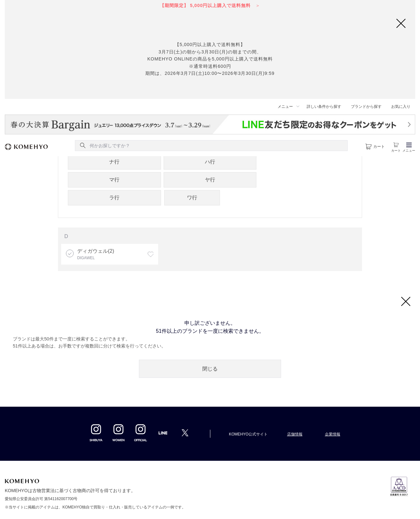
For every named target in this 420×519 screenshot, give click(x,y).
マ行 (114, 180)
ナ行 (114, 162)
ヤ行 (210, 180)
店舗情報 (295, 434)
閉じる (210, 369)
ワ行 (192, 198)
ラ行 (114, 198)
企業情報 (333, 434)
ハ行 (210, 162)
